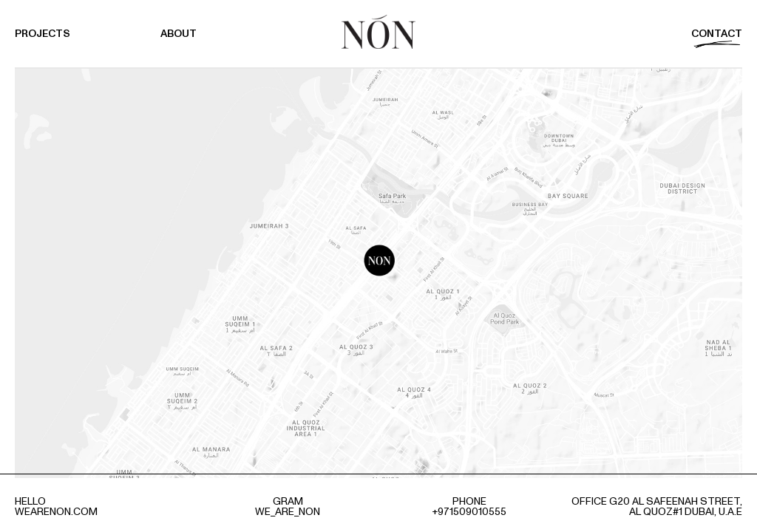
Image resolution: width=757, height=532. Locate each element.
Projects (43, 34)
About (179, 34)
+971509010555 (469, 512)
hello (30, 501)
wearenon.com (56, 512)
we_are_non (288, 512)
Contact (717, 34)
